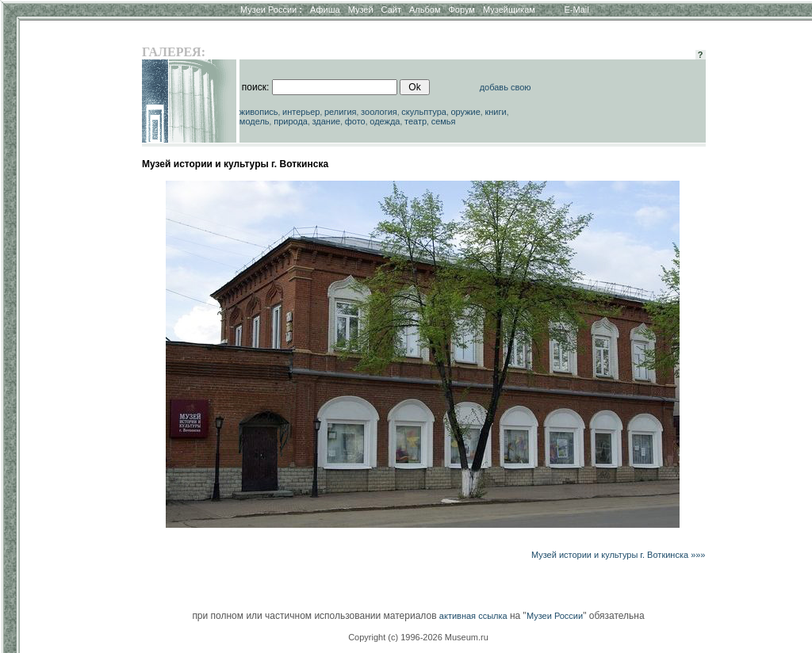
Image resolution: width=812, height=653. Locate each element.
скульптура (424, 112)
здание (326, 121)
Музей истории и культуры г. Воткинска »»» (619, 555)
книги (495, 112)
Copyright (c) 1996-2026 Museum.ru (418, 637)
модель (255, 121)
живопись (259, 112)
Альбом (425, 10)
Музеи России (271, 10)
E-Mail (577, 10)
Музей (361, 10)
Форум (461, 10)
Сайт (391, 10)
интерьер (301, 112)
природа (291, 121)
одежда (385, 121)
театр (416, 121)
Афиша (325, 10)
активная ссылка (473, 616)
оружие (466, 112)
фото (355, 121)
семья (444, 121)
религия (341, 112)
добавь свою (506, 87)
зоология (379, 112)
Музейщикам (509, 10)
